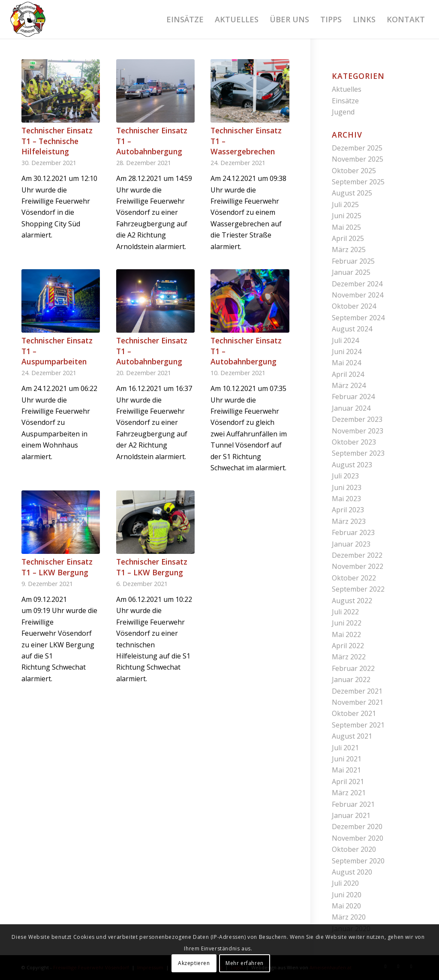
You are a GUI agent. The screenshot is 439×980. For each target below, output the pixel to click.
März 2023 (349, 521)
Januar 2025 (351, 272)
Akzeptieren (194, 963)
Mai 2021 (346, 770)
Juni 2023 (347, 487)
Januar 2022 (351, 679)
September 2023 (358, 453)
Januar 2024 (351, 408)
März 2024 (349, 385)
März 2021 (349, 793)
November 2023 (358, 431)
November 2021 (358, 702)
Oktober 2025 (354, 171)
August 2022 (352, 601)
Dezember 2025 (357, 148)
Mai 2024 (346, 363)
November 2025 (358, 159)
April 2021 (348, 782)
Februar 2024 (353, 397)
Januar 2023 (351, 544)
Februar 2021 (353, 804)
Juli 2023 (345, 476)
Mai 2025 (346, 227)
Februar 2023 (353, 532)
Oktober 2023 (354, 442)
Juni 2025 (347, 216)
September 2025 (358, 182)
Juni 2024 (347, 352)
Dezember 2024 (357, 284)
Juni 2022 (347, 623)
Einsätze (345, 101)
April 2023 (348, 510)
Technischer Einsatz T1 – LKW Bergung (57, 567)
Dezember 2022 (357, 555)
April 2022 (348, 646)
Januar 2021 (351, 815)
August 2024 (352, 329)
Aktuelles (347, 89)
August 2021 (352, 736)
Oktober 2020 (354, 849)
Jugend (343, 112)
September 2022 (358, 589)
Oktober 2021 (354, 713)
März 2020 (349, 917)
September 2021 (358, 725)
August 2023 (352, 465)
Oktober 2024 (354, 306)
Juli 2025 (345, 204)
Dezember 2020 (357, 827)
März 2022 (349, 657)
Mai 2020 (346, 906)
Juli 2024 (345, 340)
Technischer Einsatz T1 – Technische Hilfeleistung (57, 141)
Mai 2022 (346, 634)
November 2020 (358, 838)
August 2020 (352, 872)
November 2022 (358, 566)
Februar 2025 (353, 261)
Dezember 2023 (357, 419)
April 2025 (348, 238)
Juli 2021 (345, 748)
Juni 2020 (347, 895)
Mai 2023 (346, 499)
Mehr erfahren (245, 963)
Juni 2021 (347, 759)
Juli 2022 (345, 612)
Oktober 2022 (354, 578)
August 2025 (352, 193)
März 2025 (349, 250)
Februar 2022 (353, 668)
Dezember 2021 (357, 691)
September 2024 (358, 318)
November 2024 (358, 295)
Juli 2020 (345, 883)
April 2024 (348, 374)
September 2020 (358, 861)
